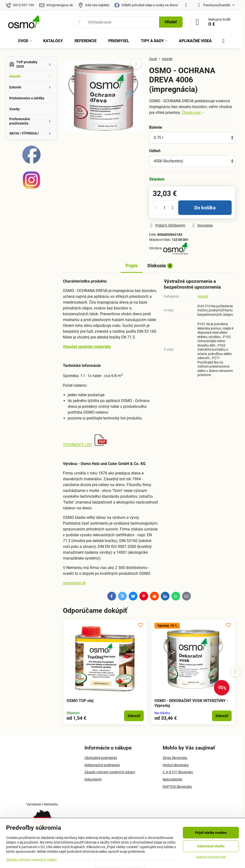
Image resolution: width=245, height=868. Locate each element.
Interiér (203, 296)
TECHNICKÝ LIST (78, 445)
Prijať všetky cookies (211, 833)
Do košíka (205, 208)
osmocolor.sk (74, 583)
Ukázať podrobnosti (211, 857)
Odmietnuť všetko (211, 846)
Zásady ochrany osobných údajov (31, 860)
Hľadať (171, 22)
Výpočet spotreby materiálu (87, 347)
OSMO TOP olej (80, 701)
